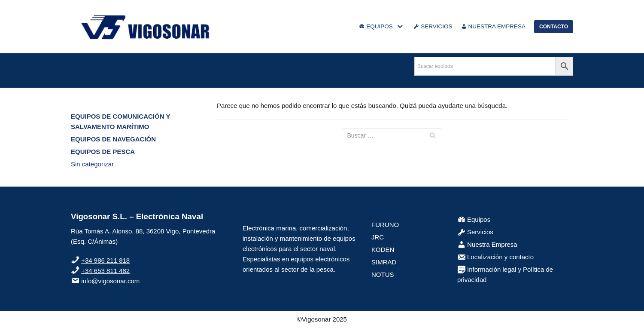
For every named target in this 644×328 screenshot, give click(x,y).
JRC (378, 237)
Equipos (474, 219)
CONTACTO (554, 27)
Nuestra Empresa (487, 244)
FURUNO (385, 225)
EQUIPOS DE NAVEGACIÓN (113, 139)
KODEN (383, 250)
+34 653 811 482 (105, 271)
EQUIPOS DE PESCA (103, 152)
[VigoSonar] (146, 27)
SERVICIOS (433, 27)
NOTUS (383, 274)
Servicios (475, 232)
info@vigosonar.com (110, 281)
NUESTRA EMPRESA (494, 27)
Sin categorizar (92, 164)
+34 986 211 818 (105, 260)
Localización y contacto (495, 257)
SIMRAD (384, 262)
